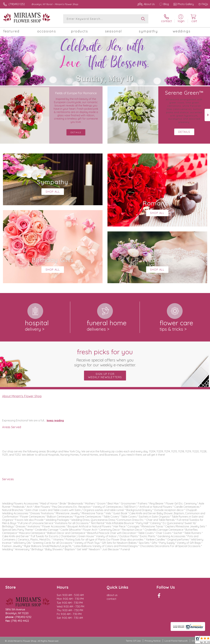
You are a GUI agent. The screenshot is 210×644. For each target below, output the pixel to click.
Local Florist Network (176, 641)
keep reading (55, 420)
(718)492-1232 (17, 4)
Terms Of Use (133, 641)
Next (207, 115)
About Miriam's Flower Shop (22, 396)
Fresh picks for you (105, 358)
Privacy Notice (153, 641)
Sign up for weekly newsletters (105, 376)
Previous (3, 115)
